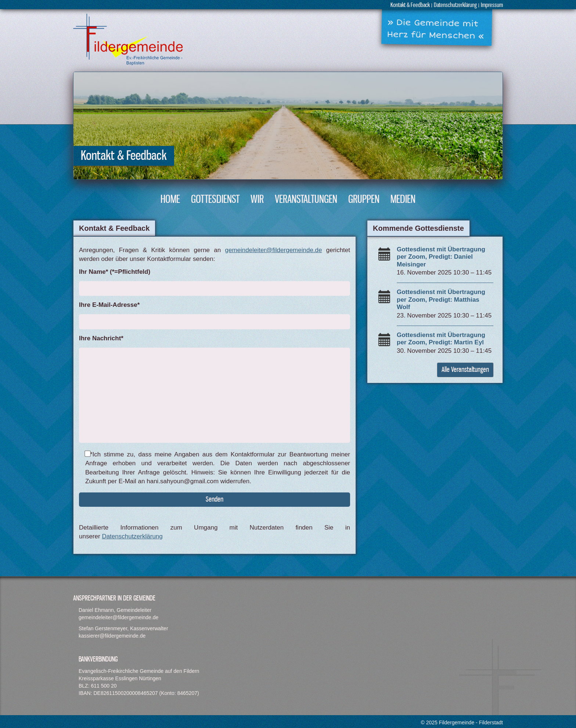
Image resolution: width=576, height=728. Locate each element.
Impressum (492, 5)
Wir (257, 200)
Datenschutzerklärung (455, 5)
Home (170, 200)
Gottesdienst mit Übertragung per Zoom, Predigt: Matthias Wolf (441, 300)
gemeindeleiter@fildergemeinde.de (274, 250)
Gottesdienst (215, 200)
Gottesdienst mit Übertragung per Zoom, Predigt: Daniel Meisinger (441, 257)
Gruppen (364, 200)
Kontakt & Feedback (410, 5)
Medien (403, 200)
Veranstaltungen (306, 200)
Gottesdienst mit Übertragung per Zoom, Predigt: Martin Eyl (441, 339)
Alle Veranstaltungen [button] (465, 370)
